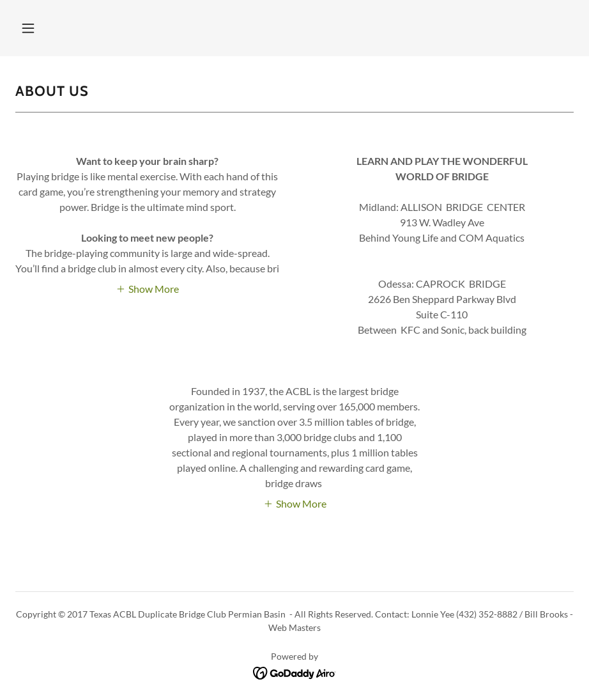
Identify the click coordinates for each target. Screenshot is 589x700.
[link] (295, 672)
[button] (28, 28)
